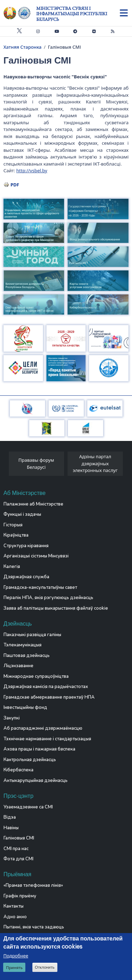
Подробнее (16, 956)
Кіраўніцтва (16, 535)
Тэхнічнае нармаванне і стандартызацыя (47, 739)
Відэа (10, 817)
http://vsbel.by (32, 171)
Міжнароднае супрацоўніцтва (36, 676)
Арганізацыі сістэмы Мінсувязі (36, 556)
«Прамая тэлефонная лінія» (33, 885)
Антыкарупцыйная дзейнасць (36, 781)
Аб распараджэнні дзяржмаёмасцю (43, 728)
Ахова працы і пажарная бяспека (39, 749)
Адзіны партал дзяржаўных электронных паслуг (95, 463)
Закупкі (12, 718)
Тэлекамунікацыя (23, 645)
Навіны (11, 828)
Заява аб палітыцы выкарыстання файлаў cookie (56, 608)
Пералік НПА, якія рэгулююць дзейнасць (48, 598)
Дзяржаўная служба (26, 577)
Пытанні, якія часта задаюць (34, 927)
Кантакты (14, 906)
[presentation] (6, 465)
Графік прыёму (20, 896)
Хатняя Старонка (23, 47)
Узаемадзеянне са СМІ (28, 807)
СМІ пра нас (16, 849)
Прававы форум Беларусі (36, 464)
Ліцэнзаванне (18, 666)
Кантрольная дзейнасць (30, 760)
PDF (15, 185)
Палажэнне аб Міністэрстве (33, 504)
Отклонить (45, 967)
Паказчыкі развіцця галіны (32, 635)
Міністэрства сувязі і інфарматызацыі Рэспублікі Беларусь (72, 14)
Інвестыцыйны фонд (25, 707)
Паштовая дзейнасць (27, 656)
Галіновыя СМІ (19, 838)
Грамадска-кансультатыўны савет (40, 587)
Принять (14, 967)
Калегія (12, 567)
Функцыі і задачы (22, 514)
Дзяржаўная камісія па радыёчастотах (46, 687)
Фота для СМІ (18, 859)
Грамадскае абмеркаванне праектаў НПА (49, 697)
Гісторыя (13, 525)
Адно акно (15, 917)
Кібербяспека (18, 770)
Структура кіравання (26, 546)
